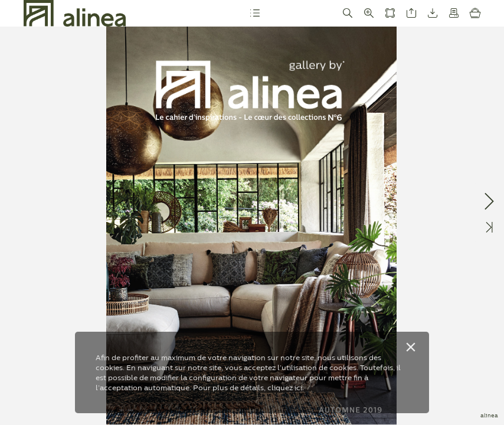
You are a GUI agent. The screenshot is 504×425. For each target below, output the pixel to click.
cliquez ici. (286, 388)
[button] (254, 13)
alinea (489, 415)
